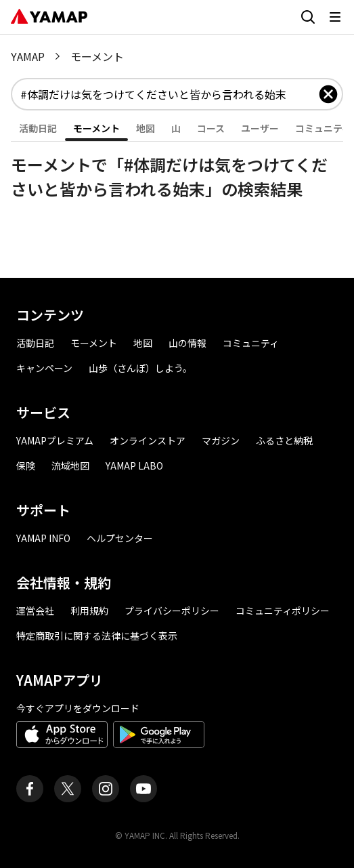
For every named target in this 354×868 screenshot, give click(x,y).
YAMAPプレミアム (55, 440)
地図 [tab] (146, 128)
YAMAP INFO (43, 538)
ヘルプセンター (120, 538)
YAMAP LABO (134, 466)
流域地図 (70, 466)
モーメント (94, 343)
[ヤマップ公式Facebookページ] (30, 789)
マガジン (221, 440)
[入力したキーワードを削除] (328, 94)
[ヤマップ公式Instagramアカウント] (106, 789)
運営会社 (35, 611)
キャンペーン (44, 368)
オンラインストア (148, 440)
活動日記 (35, 343)
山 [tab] (176, 128)
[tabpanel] (177, 171)
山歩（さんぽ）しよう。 (140, 368)
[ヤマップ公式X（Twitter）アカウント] (68, 789)
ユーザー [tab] (260, 128)
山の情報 (187, 343)
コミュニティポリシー (283, 611)
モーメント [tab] (96, 128)
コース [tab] (211, 128)
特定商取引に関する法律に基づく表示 (97, 636)
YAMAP (28, 56)
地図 (143, 343)
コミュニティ (251, 343)
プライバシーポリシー (172, 611)
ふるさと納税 (284, 440)
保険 (26, 466)
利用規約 (89, 611)
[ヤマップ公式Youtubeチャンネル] (143, 789)
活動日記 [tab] (38, 128)
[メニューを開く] (335, 17)
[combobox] (169, 94)
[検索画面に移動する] (308, 17)
